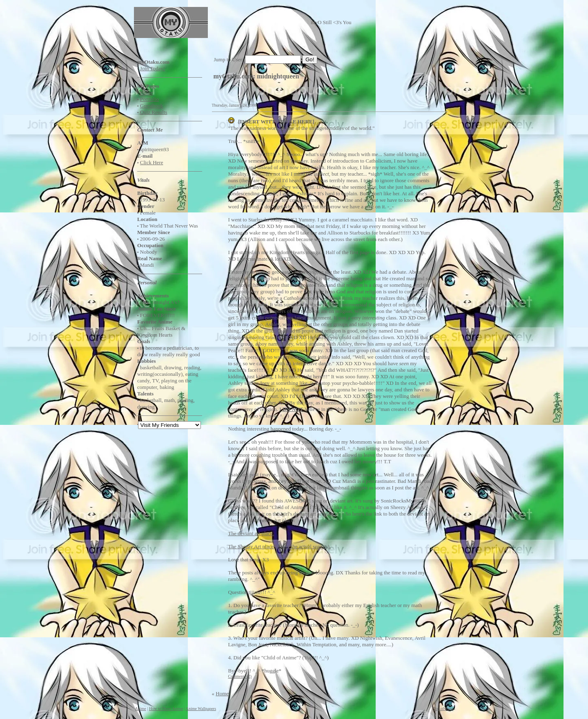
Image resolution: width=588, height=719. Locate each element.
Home (147, 93)
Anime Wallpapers (201, 709)
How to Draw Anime (166, 709)
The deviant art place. (251, 533)
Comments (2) (240, 676)
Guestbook (151, 106)
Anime (141, 709)
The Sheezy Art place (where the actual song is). (280, 546)
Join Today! (153, 68)
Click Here (152, 162)
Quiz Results (154, 112)
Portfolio (149, 99)
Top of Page (443, 709)
